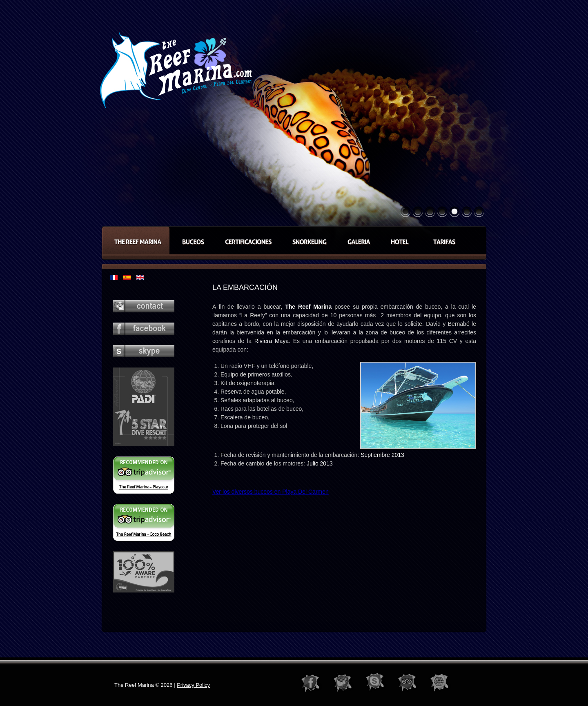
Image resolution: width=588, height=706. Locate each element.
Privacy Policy (193, 685)
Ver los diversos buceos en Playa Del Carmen (271, 492)
